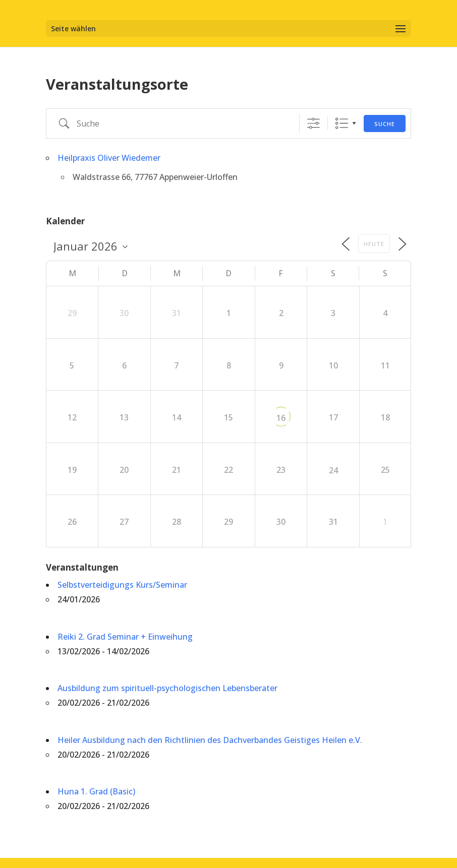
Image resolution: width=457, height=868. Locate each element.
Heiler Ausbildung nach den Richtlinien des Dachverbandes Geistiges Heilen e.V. (210, 740)
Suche (385, 124)
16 (281, 418)
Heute (374, 244)
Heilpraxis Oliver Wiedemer (109, 158)
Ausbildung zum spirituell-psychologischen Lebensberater (167, 688)
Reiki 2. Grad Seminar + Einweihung (125, 637)
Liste (342, 123)
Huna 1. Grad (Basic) (96, 791)
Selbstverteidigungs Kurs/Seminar (122, 585)
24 (333, 470)
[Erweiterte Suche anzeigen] (313, 123)
